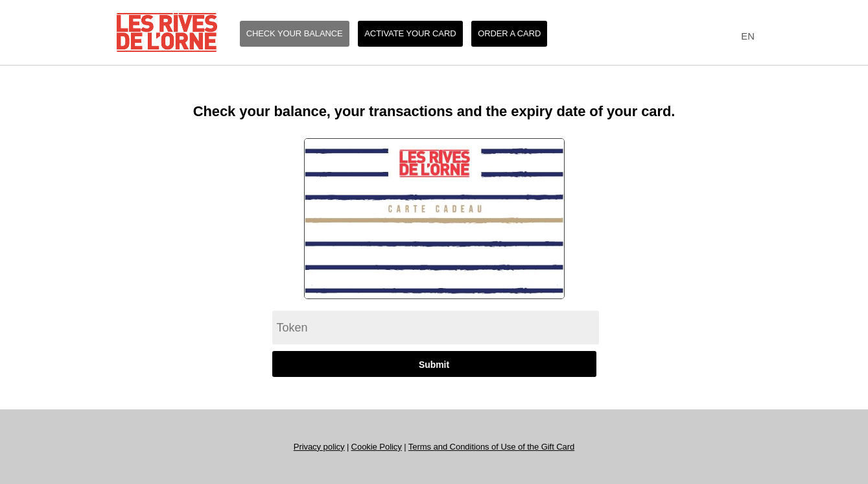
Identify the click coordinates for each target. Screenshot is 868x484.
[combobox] (745, 37)
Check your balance (295, 33)
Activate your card (410, 33)
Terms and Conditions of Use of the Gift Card (491, 447)
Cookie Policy (377, 447)
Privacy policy (319, 447)
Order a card (509, 33)
